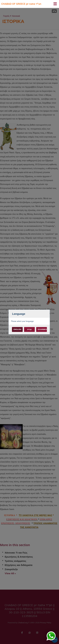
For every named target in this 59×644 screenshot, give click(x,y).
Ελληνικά (42, 329)
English (17, 329)
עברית (29, 329)
